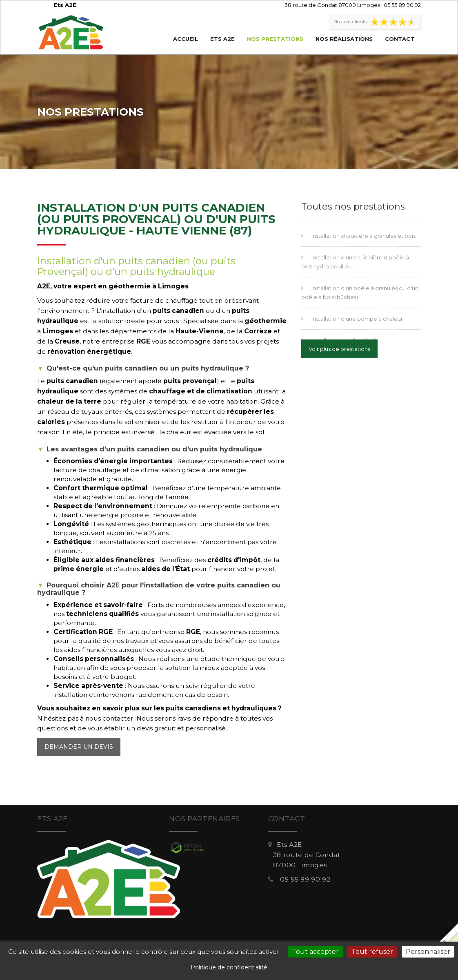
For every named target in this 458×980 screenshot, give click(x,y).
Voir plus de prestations (339, 349)
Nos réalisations (344, 39)
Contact (400, 39)
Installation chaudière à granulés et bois (364, 236)
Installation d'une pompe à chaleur (357, 319)
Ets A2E (222, 39)
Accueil (186, 39)
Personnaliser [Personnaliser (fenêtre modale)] (428, 952)
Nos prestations (275, 39)
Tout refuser (372, 952)
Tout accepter (315, 952)
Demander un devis (79, 747)
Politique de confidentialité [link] (229, 967)
